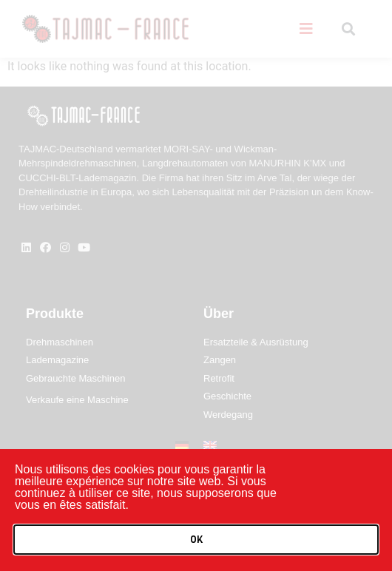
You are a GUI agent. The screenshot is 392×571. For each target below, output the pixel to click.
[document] (196, 285)
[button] (196, 540)
